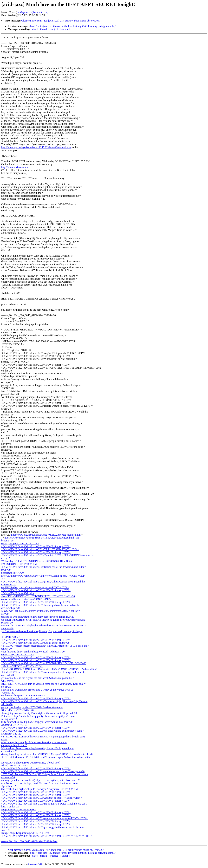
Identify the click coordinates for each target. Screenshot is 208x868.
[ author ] (65, 29)
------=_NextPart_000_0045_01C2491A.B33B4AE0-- (29, 841)
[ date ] (34, 29)
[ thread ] (43, 29)
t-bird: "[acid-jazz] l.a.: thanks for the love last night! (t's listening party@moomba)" (73, 26)
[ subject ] (54, 29)
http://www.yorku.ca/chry (15, 167)
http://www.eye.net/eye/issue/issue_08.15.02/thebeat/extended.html (36, 147)
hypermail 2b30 (35, 864)
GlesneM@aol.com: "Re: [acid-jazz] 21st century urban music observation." (61, 21)
